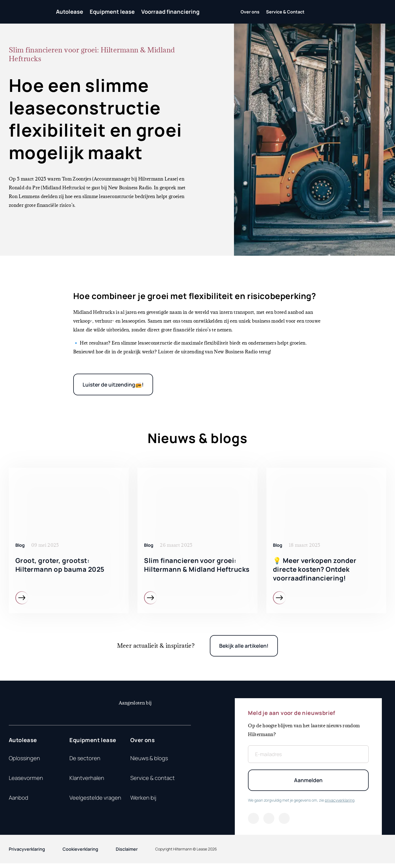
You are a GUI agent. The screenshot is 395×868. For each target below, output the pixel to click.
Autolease (70, 12)
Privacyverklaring (27, 854)
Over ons (143, 743)
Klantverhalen (87, 781)
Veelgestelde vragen (95, 801)
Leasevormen (26, 781)
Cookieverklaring (80, 854)
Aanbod (19, 801)
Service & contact (153, 781)
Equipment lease (112, 12)
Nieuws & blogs (149, 761)
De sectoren (85, 761)
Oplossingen (24, 761)
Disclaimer (127, 854)
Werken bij (143, 801)
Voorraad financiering (170, 12)
